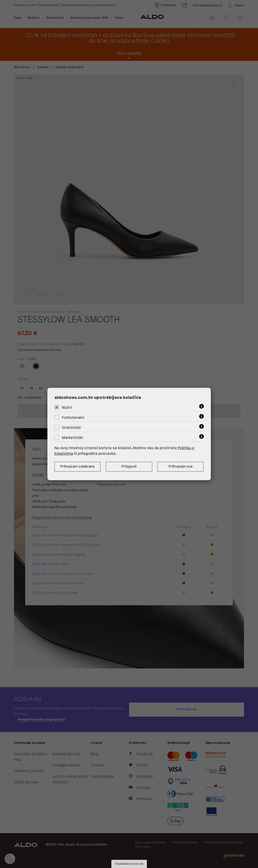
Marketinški (72, 438)
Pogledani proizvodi (129, 864)
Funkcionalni (73, 418)
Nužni (67, 408)
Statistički (71, 428)
